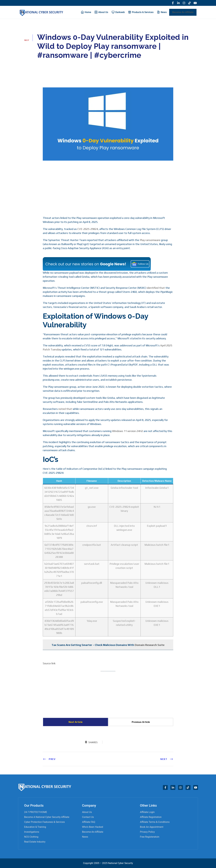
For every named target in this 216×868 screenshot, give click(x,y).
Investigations (32, 832)
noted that (65, 409)
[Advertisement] (108, 188)
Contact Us (88, 817)
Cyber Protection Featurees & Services (44, 822)
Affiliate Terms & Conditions (155, 822)
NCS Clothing (31, 837)
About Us (87, 812)
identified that (156, 288)
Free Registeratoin (150, 837)
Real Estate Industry (35, 842)
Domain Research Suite (150, 645)
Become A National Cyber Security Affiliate (47, 817)
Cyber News (62, 64)
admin (45, 64)
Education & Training (35, 827)
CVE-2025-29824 (88, 229)
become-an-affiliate (93, 832)
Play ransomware (150, 240)
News (85, 837)
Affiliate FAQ (89, 822)
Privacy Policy (147, 832)
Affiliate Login (147, 812)
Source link (49, 663)
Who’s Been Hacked (93, 827)
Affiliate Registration (151, 817)
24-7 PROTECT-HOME (36, 812)
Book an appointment (152, 827)
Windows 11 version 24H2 (127, 431)
